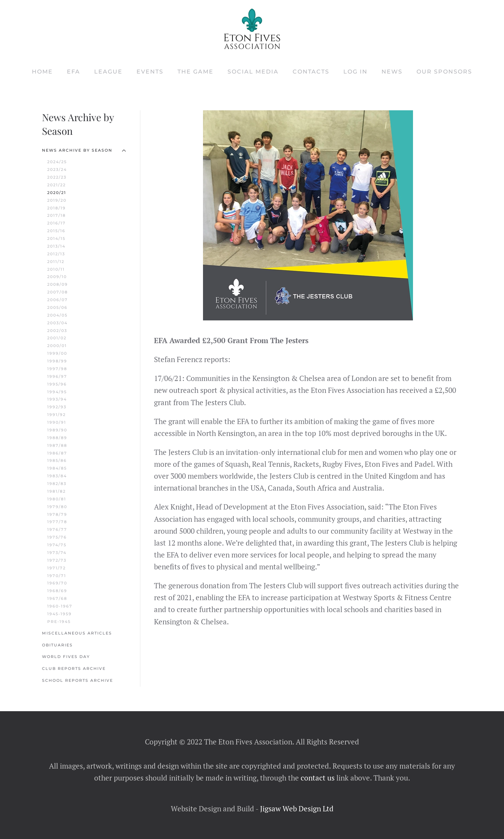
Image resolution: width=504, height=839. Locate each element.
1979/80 (57, 507)
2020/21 (57, 193)
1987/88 (57, 445)
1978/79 (57, 514)
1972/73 (57, 560)
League (108, 72)
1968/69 (57, 591)
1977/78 (57, 522)
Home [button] (42, 72)
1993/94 (57, 399)
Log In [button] (355, 72)
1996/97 (57, 376)
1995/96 (57, 384)
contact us (317, 778)
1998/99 (57, 361)
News (392, 72)
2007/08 (58, 292)
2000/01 (57, 346)
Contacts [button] (311, 72)
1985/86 (57, 460)
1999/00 (57, 353)
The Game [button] (195, 72)
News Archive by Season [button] (84, 150)
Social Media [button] (253, 72)
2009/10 (57, 277)
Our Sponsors (444, 72)
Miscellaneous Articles (77, 633)
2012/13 (56, 254)
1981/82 (57, 491)
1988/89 (57, 438)
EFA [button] (73, 72)
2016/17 (57, 223)
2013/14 (56, 246)
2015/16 (56, 231)
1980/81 (57, 499)
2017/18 (57, 215)
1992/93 (57, 407)
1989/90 (57, 430)
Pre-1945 (59, 622)
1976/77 (57, 529)
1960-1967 (60, 606)
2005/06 (57, 307)
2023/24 (57, 169)
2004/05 (57, 315)
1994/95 (57, 392)
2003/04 (57, 323)
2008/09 (58, 284)
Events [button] (150, 72)
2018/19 (57, 208)
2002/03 (57, 331)
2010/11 (56, 269)
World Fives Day (66, 657)
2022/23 (57, 177)
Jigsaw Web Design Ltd (297, 809)
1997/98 (57, 369)
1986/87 (57, 453)
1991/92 (57, 415)
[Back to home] (252, 29)
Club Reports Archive (74, 668)
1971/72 (57, 568)
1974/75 (57, 545)
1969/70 (57, 583)
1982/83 (57, 484)
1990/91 (57, 422)
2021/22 (57, 185)
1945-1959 (59, 614)
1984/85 (57, 468)
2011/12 (56, 262)
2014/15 (56, 238)
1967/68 (57, 598)
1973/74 (57, 553)
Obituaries (57, 645)
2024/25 (57, 162)
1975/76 (57, 537)
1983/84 (57, 476)
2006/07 (58, 300)
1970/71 (57, 576)
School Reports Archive (78, 680)
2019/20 (57, 200)
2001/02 (57, 338)
